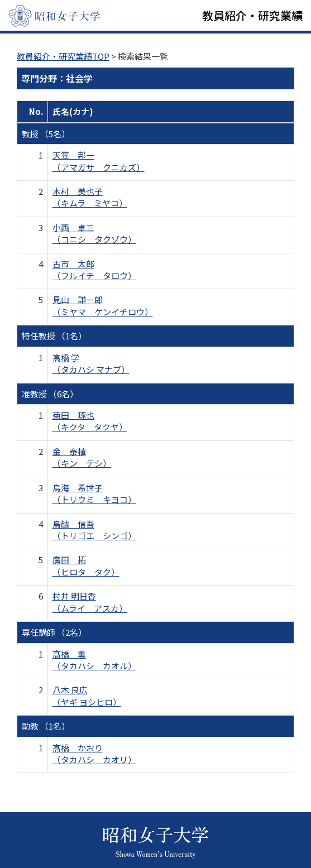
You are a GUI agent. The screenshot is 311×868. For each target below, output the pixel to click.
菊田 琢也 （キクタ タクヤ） (90, 421)
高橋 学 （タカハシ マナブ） (91, 363)
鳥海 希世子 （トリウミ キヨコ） (94, 493)
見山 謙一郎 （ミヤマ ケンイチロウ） (103, 305)
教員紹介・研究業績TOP (63, 56)
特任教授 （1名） (54, 336)
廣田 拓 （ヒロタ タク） (86, 565)
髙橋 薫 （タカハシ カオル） (94, 660)
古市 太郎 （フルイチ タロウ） (94, 270)
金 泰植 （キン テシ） (82, 457)
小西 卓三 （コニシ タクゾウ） (94, 233)
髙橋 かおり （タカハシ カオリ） (94, 754)
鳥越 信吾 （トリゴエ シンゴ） (94, 530)
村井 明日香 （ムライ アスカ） (90, 602)
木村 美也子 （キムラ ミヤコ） (90, 197)
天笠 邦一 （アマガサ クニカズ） (99, 161)
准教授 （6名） (50, 394)
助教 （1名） (46, 726)
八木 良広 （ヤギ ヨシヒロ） (87, 696)
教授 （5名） (46, 134)
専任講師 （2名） (54, 632)
